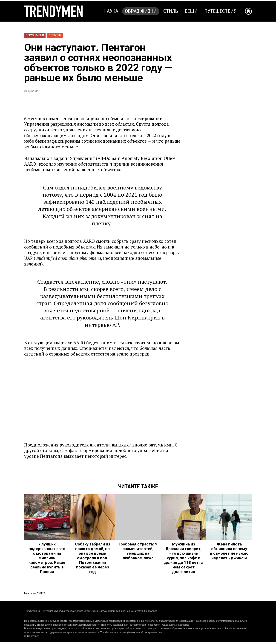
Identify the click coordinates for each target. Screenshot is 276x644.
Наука (111, 11)
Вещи (191, 11)
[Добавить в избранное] (248, 11)
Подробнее (151, 611)
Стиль (171, 11)
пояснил (129, 310)
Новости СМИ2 (35, 593)
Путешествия (220, 11)
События (55, 35)
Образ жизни (141, 11)
